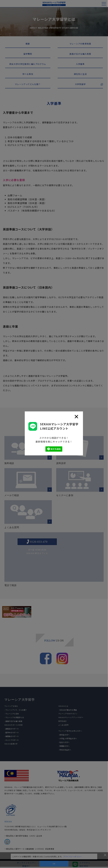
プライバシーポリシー (72, 856)
